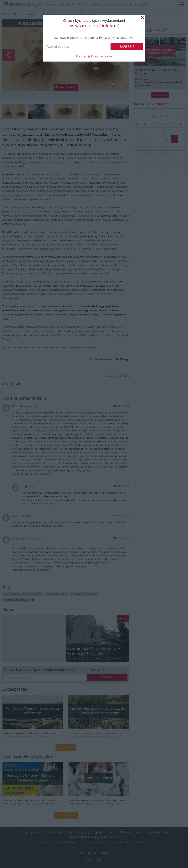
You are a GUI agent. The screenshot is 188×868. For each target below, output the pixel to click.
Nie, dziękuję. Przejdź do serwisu (94, 56)
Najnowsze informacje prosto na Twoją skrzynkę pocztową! (94, 38)
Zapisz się (127, 47)
